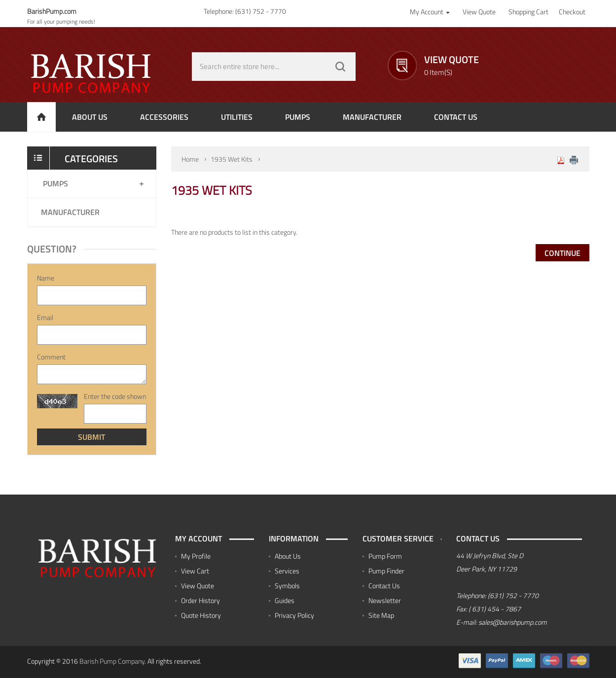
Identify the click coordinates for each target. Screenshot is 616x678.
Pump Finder (386, 571)
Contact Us (384, 586)
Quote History (201, 615)
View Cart (195, 571)
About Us (288, 556)
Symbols (287, 586)
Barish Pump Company (112, 661)
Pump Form (385, 556)
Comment (51, 357)
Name (46, 278)
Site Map (381, 615)
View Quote (198, 586)
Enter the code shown (115, 396)
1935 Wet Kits (232, 159)
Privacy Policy (294, 615)
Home (190, 159)
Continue (562, 253)
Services (287, 571)
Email (45, 318)
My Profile (196, 556)
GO (340, 67)
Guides (285, 600)
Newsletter (385, 600)
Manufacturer (70, 212)
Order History (200, 600)
